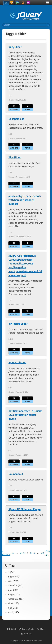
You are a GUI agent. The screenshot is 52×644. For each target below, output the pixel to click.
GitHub (12, 629)
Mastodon (26, 634)
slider (10, 603)
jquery (11, 577)
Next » (48, 553)
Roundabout (16, 474)
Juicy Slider (15, 47)
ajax (10, 608)
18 (42, 553)
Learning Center (26, 629)
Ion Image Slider (18, 324)
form (10, 581)
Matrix (41, 629)
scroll (10, 612)
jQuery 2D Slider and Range (24, 509)
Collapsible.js (16, 119)
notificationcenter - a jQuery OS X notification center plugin (25, 415)
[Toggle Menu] (47, 2)
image (11, 595)
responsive (13, 599)
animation (13, 586)
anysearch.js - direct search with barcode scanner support (25, 200)
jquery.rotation (17, 362)
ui (9, 572)
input (10, 590)
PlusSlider (14, 157)
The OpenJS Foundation (33, 641)
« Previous (6, 553)
